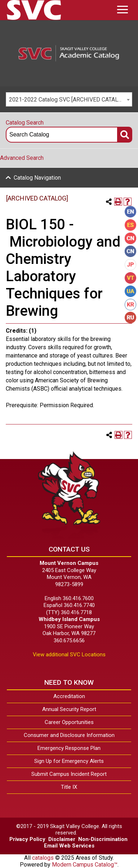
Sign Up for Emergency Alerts (69, 761)
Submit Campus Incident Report (69, 774)
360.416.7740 (79, 605)
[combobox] (69, 99)
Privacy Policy (27, 839)
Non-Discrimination (103, 839)
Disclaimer (62, 839)
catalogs (43, 858)
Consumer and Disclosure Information (69, 735)
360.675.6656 (69, 640)
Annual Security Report (69, 709)
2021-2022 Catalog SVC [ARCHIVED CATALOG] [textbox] (68, 100)
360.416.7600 (78, 598)
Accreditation (69, 696)
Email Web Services (69, 846)
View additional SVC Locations (69, 655)
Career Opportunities (69, 722)
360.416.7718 (76, 612)
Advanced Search (22, 158)
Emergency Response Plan (69, 748)
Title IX (69, 787)
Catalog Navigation (37, 178)
